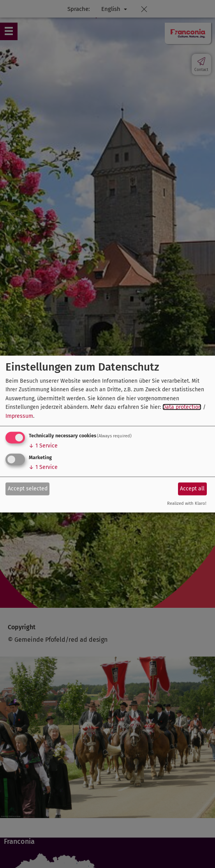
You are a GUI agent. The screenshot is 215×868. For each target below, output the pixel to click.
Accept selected (28, 489)
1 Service (43, 446)
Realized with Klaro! (187, 503)
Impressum (19, 416)
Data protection (182, 407)
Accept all (192, 489)
